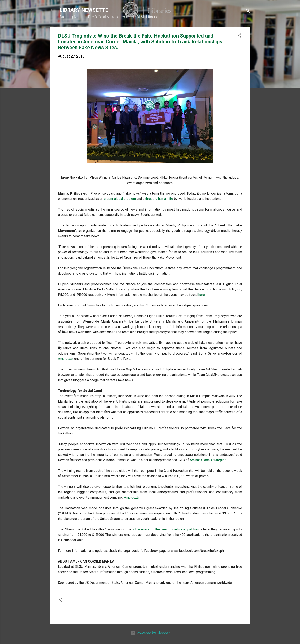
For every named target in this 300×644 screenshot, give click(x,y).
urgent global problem (120, 199)
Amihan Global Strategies (208, 460)
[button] (240, 36)
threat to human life (159, 199)
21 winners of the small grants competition (166, 529)
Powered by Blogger (150, 633)
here (202, 295)
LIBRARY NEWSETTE (84, 10)
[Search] (248, 11)
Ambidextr (65, 359)
